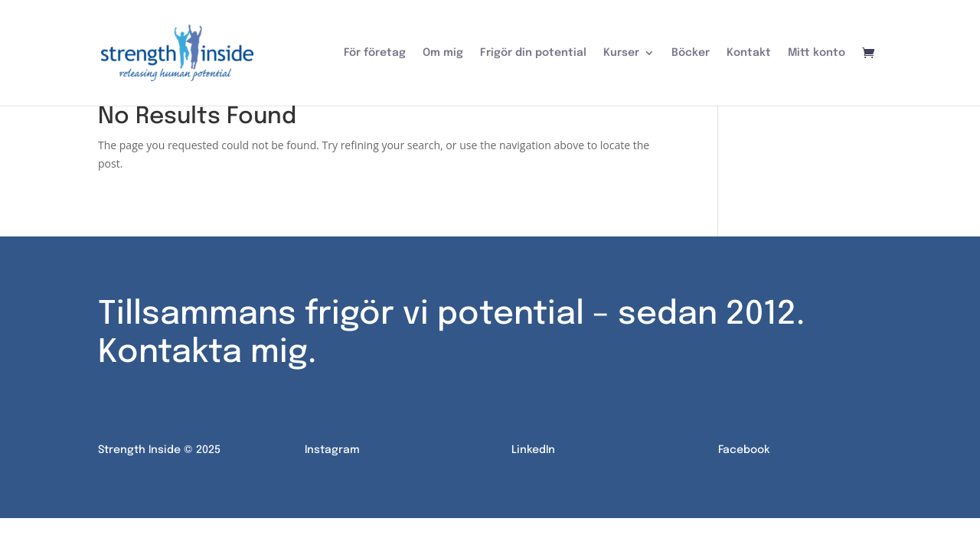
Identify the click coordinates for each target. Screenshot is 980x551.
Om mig (443, 53)
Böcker (691, 53)
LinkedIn (533, 445)
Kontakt (749, 53)
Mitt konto (817, 53)
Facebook (744, 445)
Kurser (621, 53)
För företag (375, 53)
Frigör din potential (533, 53)
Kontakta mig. (207, 349)
